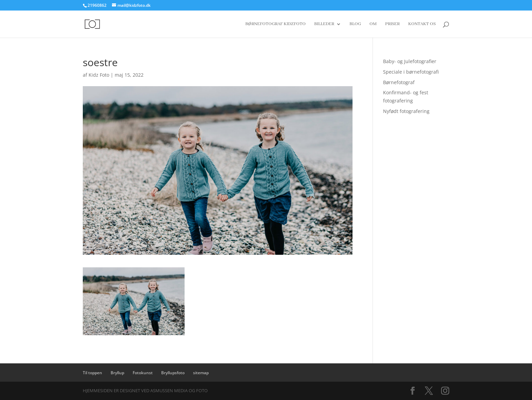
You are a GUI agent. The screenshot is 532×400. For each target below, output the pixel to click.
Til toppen (92, 373)
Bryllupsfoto (173, 373)
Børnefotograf (399, 82)
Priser (392, 24)
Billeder (324, 24)
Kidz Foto (99, 75)
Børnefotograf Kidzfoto (275, 24)
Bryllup (117, 373)
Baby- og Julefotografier (410, 61)
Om (373, 24)
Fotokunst (143, 373)
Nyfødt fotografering (406, 111)
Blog (355, 24)
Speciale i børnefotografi (411, 72)
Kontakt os (422, 24)
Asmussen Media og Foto (179, 391)
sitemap (201, 373)
